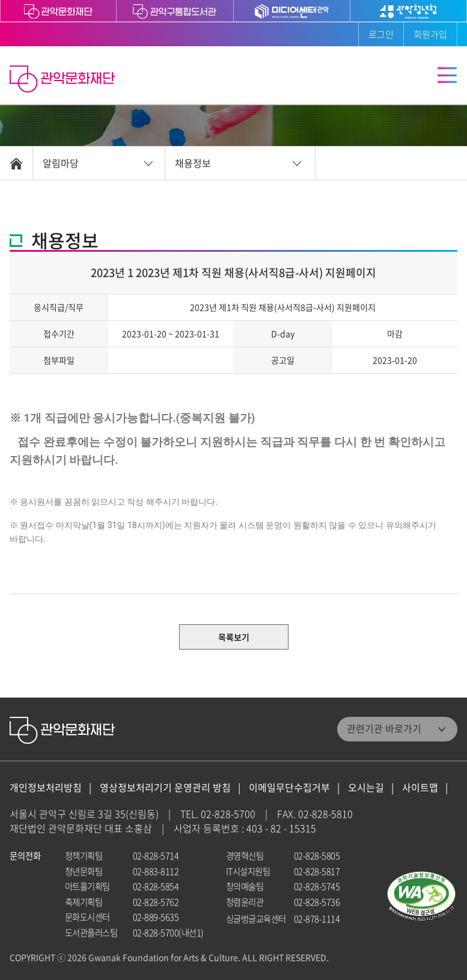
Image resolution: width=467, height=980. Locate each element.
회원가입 (430, 34)
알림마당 (61, 163)
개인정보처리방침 (46, 787)
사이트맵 (420, 787)
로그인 (381, 34)
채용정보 (193, 163)
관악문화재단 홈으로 (64, 81)
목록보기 (234, 637)
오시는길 (366, 787)
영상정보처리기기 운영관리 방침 (165, 787)
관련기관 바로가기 (384, 728)
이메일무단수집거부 (289, 787)
